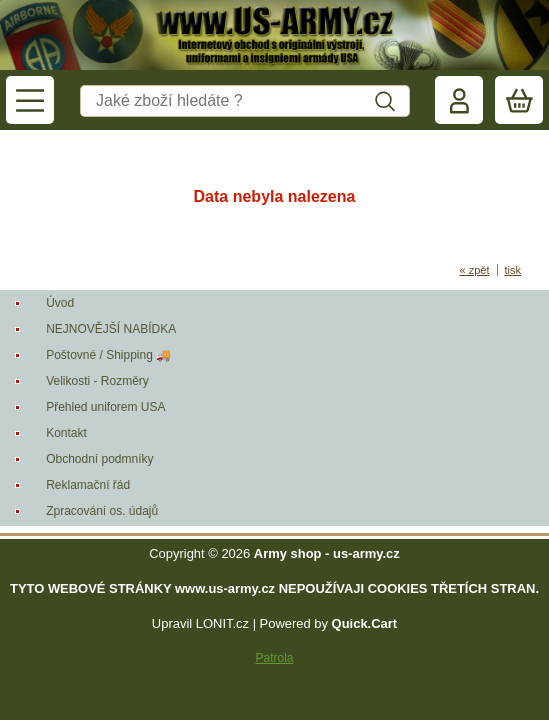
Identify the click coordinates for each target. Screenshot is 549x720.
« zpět (475, 270)
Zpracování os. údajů (102, 511)
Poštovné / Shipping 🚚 (108, 355)
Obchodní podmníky (99, 459)
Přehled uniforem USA (105, 407)
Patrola (274, 658)
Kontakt (66, 433)
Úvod (60, 303)
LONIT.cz (222, 623)
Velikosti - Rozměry (97, 381)
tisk (513, 270)
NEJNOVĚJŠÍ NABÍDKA (111, 329)
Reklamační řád (88, 485)
